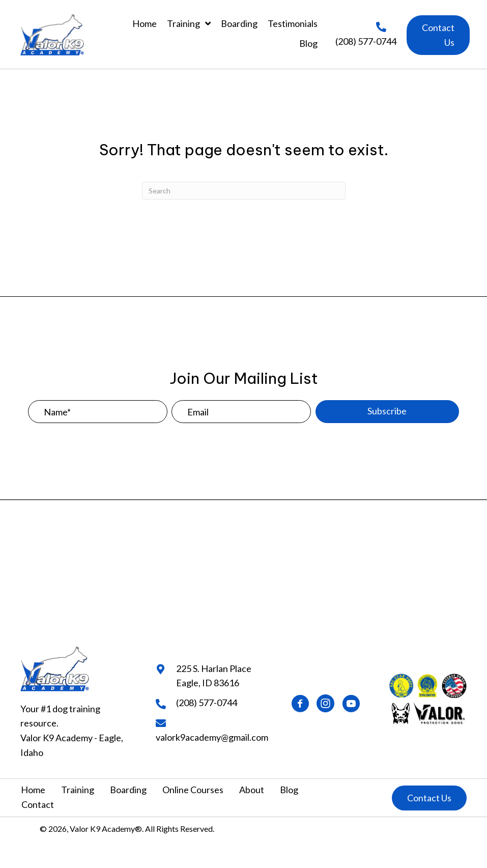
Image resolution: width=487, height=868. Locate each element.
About (252, 790)
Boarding (128, 790)
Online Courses (193, 790)
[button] (438, 35)
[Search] (244, 191)
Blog (289, 790)
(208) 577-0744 (366, 41)
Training (78, 790)
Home (33, 790)
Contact (38, 804)
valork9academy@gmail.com (212, 737)
